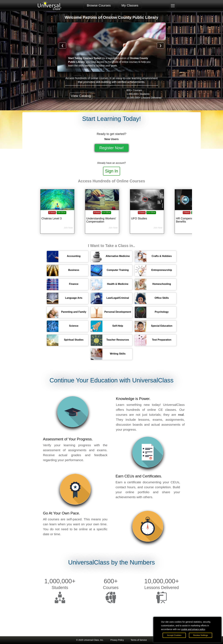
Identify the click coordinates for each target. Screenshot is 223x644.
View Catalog (81, 96)
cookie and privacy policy (193, 629)
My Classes (130, 5)
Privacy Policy (117, 640)
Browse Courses (99, 5)
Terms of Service (139, 640)
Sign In (111, 171)
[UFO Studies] (147, 217)
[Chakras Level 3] (57, 217)
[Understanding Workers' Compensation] (102, 217)
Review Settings (201, 635)
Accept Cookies (174, 635)
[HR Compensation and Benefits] (192, 217)
